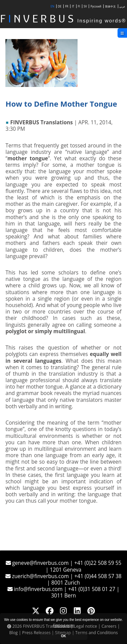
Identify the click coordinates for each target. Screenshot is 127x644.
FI (79, 6)
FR (67, 6)
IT (73, 6)
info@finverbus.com (36, 589)
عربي (122, 6)
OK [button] (63, 636)
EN (52, 6)
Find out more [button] (64, 625)
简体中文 (110, 6)
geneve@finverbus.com (38, 563)
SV (85, 6)
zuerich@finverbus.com (38, 576)
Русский (96, 6)
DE (60, 6)
